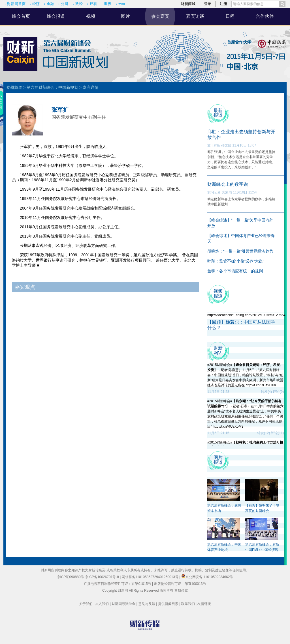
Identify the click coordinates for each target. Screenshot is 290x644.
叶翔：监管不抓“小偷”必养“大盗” (236, 261)
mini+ (123, 4)
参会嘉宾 (160, 16)
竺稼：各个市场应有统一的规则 (235, 271)
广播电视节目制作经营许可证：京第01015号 (117, 584)
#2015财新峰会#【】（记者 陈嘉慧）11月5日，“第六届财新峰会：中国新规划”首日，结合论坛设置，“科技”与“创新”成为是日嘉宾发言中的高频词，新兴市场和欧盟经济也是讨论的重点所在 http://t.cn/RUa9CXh (245, 375)
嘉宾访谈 (195, 16)
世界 (108, 4)
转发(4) (266, 392)
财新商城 (188, 4)
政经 (79, 4)
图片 (125, 16)
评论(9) (278, 392)
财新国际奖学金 (123, 604)
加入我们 (102, 604)
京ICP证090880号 (71, 577)
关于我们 (86, 604)
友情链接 (204, 604)
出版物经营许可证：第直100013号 (180, 584)
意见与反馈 (147, 604)
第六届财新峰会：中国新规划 (52, 87)
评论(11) (277, 433)
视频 (91, 16)
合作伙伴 (265, 16)
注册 (223, 4)
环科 (93, 4)
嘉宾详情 (91, 87)
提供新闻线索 (168, 604)
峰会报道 (56, 16)
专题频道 (14, 87)
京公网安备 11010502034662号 (207, 577)
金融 (50, 4)
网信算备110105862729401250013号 (151, 577)
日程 (230, 16)
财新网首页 (16, 4)
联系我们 (188, 604)
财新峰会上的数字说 (228, 184)
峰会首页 (21, 16)
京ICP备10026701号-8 (102, 577)
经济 (36, 4)
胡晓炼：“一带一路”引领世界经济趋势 (240, 251)
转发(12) (264, 433)
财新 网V (218, 350)
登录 (208, 4)
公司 (65, 4)
